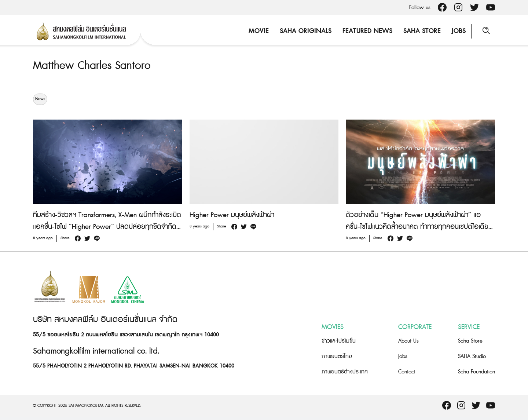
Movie (259, 31)
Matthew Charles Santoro (92, 66)
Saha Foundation (476, 372)
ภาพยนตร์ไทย (337, 356)
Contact (407, 372)
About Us (408, 341)
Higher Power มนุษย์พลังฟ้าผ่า (232, 215)
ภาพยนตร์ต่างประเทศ (345, 372)
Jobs (459, 31)
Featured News (367, 31)
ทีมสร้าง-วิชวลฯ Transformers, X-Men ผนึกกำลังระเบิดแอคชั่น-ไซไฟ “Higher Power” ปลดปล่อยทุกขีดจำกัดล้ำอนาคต (107, 227)
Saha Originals (306, 31)
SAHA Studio (472, 356)
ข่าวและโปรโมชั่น (339, 341)
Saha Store (422, 31)
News (40, 99)
